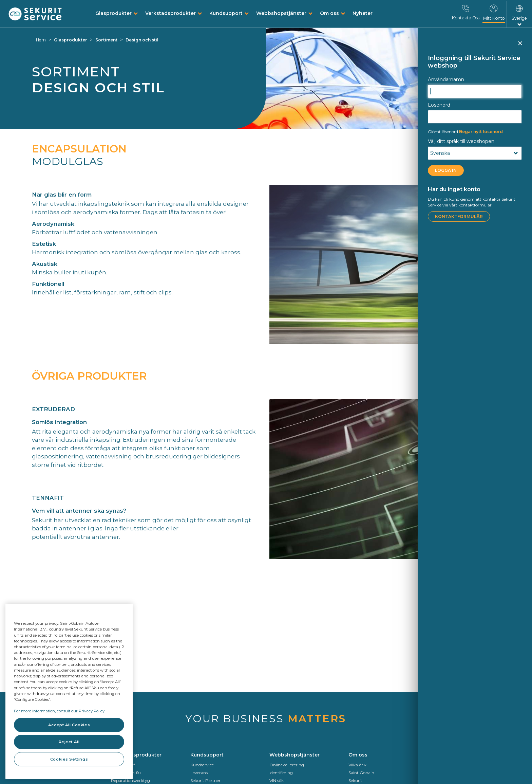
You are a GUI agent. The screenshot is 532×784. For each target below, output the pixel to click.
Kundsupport (226, 13)
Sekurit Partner (205, 780)
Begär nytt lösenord (465, 132)
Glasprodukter (113, 13)
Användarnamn (446, 79)
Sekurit (355, 780)
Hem (41, 40)
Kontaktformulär (459, 216)
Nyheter (363, 13)
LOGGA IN (446, 170)
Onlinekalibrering (287, 765)
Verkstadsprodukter (170, 13)
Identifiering (281, 773)
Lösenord (439, 105)
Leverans (199, 773)
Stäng (520, 46)
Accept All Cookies (69, 725)
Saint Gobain (361, 773)
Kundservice (202, 765)
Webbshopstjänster (281, 13)
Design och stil (142, 40)
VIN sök (277, 780)
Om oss (329, 13)
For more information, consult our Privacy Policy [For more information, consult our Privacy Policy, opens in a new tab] (59, 711)
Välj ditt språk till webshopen (461, 141)
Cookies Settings (69, 759)
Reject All (69, 742)
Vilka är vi (358, 765)
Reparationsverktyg (130, 780)
